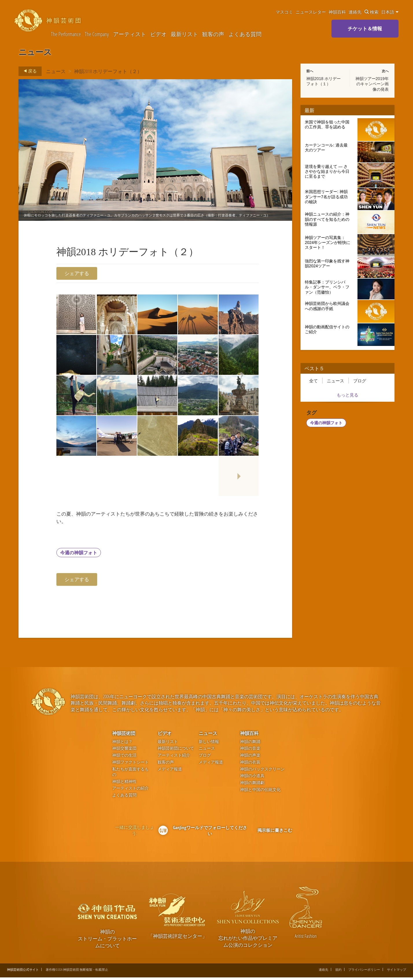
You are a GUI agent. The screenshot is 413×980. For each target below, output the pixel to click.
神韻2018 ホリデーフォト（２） (108, 71)
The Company (97, 34)
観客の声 (213, 34)
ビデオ (158, 34)
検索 (371, 12)
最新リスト (184, 34)
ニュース (56, 71)
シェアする (77, 273)
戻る (28, 71)
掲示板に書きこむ (275, 833)
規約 (338, 972)
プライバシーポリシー (364, 972)
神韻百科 (337, 12)
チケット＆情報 (365, 28)
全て (314, 381)
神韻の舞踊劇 (252, 785)
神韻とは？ (122, 744)
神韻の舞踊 (250, 744)
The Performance (66, 34)
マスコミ (284, 12)
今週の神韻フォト (79, 555)
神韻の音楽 (250, 751)
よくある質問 (245, 34)
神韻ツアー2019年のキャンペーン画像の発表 (372, 84)
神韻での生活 (124, 758)
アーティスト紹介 (174, 758)
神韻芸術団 (124, 736)
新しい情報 (209, 744)
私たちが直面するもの (130, 774)
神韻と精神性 (124, 784)
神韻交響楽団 (124, 751)
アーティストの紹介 (130, 791)
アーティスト (130, 34)
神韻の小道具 (252, 778)
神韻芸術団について (176, 751)
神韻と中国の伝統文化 (260, 792)
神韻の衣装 (250, 765)
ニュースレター (311, 12)
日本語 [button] (390, 12)
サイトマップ (397, 972)
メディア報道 (170, 771)
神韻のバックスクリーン (262, 771)
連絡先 (355, 12)
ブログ (360, 381)
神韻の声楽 (250, 758)
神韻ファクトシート (130, 765)
